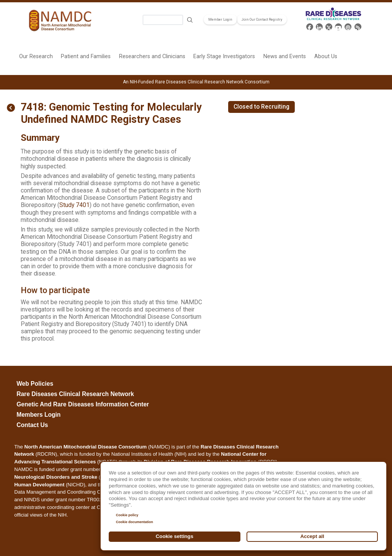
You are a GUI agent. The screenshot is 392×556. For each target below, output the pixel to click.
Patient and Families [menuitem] (86, 56)
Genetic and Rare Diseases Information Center (83, 404)
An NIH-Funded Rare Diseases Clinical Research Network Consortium (196, 82)
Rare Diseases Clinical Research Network (75, 394)
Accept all (312, 536)
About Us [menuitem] (326, 56)
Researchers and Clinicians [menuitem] (152, 56)
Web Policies (35, 384)
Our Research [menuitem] (36, 56)
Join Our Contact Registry (262, 20)
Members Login (38, 415)
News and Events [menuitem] (285, 56)
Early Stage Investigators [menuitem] (224, 56)
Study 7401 (74, 205)
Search (190, 20)
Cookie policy (127, 515)
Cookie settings (175, 536)
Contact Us (32, 425)
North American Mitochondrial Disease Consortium (86, 447)
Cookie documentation (135, 522)
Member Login (220, 20)
